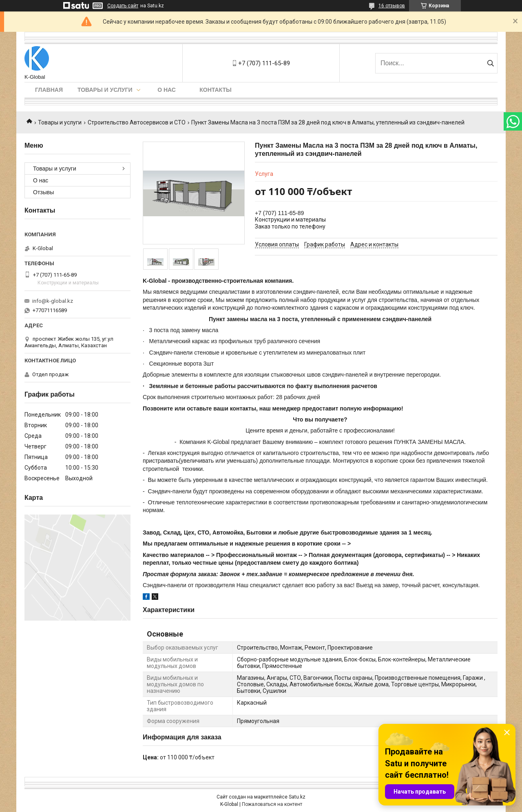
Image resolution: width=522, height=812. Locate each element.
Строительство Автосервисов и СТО (137, 122)
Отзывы (43, 192)
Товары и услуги (105, 90)
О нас (167, 90)
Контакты (215, 90)
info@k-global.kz (53, 301)
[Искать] (490, 63)
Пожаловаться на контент (272, 804)
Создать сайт (123, 6)
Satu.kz (297, 797)
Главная (49, 90)
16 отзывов (392, 6)
